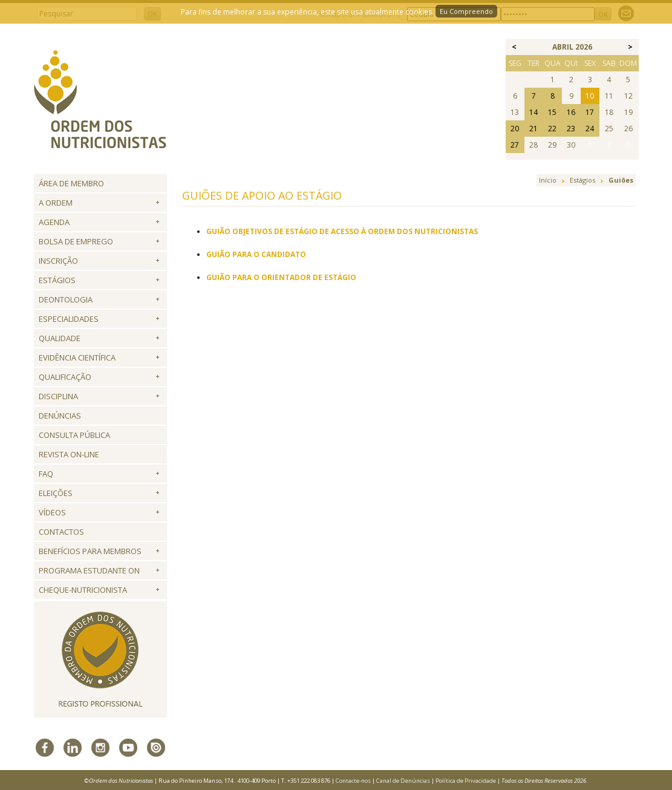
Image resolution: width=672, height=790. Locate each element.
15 (552, 112)
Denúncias (60, 416)
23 (571, 129)
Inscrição (58, 261)
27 (515, 145)
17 (590, 112)
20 (515, 129)
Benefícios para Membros (90, 551)
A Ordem (56, 203)
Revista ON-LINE (69, 454)
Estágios (57, 280)
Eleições (56, 493)
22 (552, 129)
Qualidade (60, 338)
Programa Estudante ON (89, 570)
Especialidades (69, 319)
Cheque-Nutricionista (83, 590)
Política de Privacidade (466, 781)
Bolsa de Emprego (76, 241)
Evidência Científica (77, 357)
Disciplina (58, 396)
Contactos (61, 532)
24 (590, 129)
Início (548, 180)
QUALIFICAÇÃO (65, 377)
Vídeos (52, 512)
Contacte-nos (353, 781)
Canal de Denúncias (403, 781)
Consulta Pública (74, 435)
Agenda (54, 222)
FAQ (46, 474)
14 (533, 112)
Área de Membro (71, 183)
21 (533, 129)
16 (571, 112)
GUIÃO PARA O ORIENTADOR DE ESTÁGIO (281, 277)
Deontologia (66, 299)
